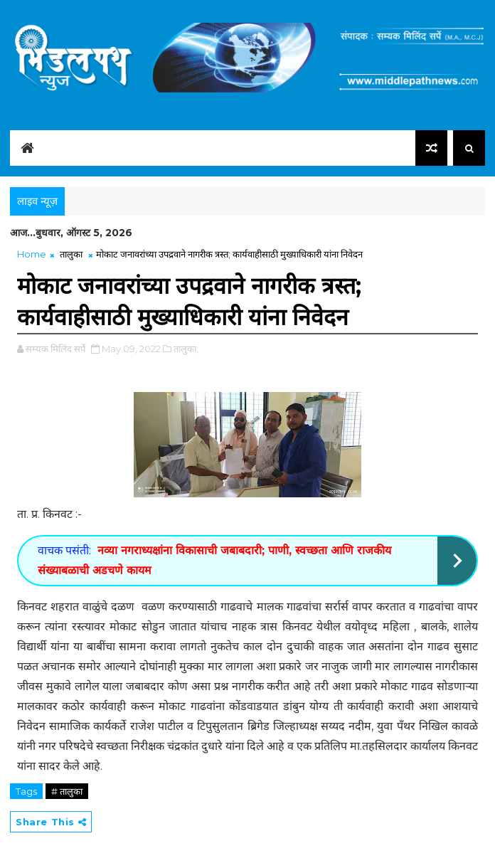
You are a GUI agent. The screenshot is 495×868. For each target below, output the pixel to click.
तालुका (71, 254)
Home (32, 254)
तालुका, (186, 349)
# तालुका (67, 791)
